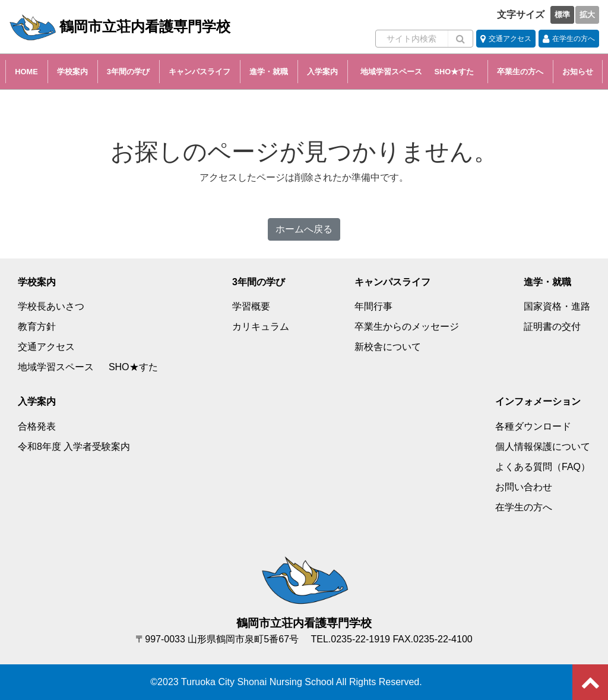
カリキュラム (261, 327)
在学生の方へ (524, 507)
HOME (26, 72)
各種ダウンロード (533, 426)
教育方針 (37, 327)
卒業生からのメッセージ (407, 327)
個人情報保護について (543, 447)
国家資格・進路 (557, 306)
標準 (562, 15)
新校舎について (388, 347)
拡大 (587, 15)
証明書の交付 (552, 327)
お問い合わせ (524, 487)
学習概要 (251, 306)
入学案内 (322, 72)
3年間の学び (128, 72)
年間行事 (373, 306)
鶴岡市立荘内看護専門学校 (120, 27)
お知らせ (578, 72)
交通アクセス (46, 347)
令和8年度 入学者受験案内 (74, 447)
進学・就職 (269, 72)
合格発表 (37, 426)
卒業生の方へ (520, 72)
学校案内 (72, 72)
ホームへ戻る (304, 229)
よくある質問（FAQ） (543, 467)
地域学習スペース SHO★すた (421, 72)
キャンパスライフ (199, 72)
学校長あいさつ (51, 306)
